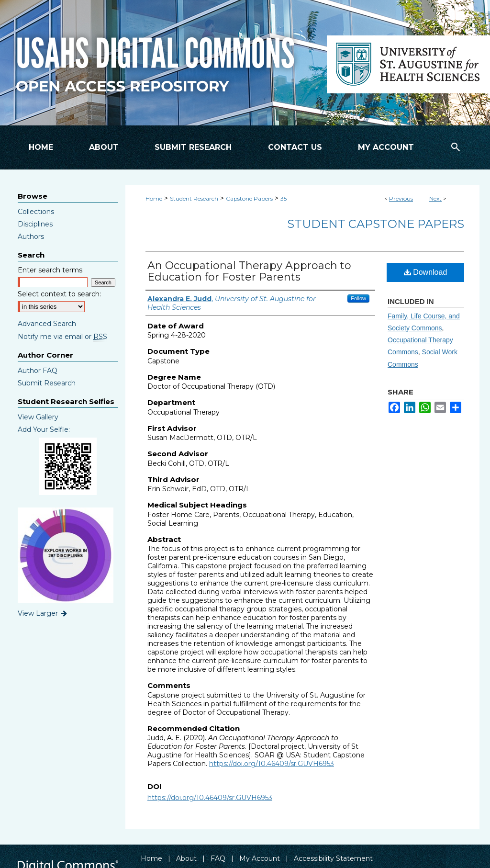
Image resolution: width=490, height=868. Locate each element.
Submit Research (47, 383)
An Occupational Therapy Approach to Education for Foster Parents (249, 271)
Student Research (194, 198)
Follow (358, 298)
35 (284, 198)
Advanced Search (47, 324)
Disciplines (35, 224)
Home (154, 198)
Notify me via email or (62, 337)
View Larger (43, 613)
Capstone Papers (249, 198)
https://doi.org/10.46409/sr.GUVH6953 (272, 764)
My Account (260, 858)
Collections (36, 212)
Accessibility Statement (333, 858)
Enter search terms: (51, 270)
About (186, 858)
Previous (401, 198)
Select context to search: (59, 294)
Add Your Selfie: (44, 429)
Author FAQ (38, 371)
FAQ (218, 858)
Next (435, 198)
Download (426, 272)
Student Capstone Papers (376, 224)
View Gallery (38, 417)
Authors (31, 237)
